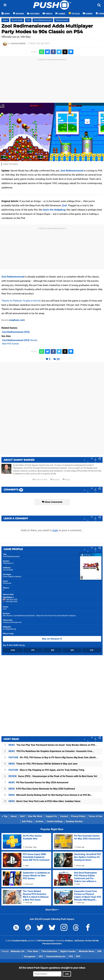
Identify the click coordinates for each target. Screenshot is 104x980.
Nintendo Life (18, 951)
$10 (92, 650)
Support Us (51, 816)
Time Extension (49, 951)
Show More (52, 910)
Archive (40, 821)
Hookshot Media (20, 941)
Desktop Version (74, 821)
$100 (13, 650)
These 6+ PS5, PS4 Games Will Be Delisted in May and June (43, 764)
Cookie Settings (55, 821)
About (14, 816)
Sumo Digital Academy (12, 576)
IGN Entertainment (46, 941)
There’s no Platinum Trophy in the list (21, 301)
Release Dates (62, 20)
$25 (72, 650)
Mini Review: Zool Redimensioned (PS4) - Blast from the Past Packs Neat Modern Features (39, 616)
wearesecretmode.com (12, 622)
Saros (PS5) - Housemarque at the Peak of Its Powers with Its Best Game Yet (53, 776)
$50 (52, 650)
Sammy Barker (18, 43)
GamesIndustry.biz (56, 956)
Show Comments (52, 502)
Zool (64, 205)
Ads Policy (27, 821)
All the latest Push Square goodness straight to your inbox (52, 968)
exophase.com (17, 320)
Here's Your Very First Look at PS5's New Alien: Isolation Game (45, 801)
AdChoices (79, 941)
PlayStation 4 (8, 563)
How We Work (35, 816)
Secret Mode (17, 20)
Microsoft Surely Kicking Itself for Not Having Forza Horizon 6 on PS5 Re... (51, 795)
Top (5, 816)
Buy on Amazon (52, 639)
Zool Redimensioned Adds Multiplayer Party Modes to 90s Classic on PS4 (47, 29)
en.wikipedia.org (9, 629)
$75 (33, 650)
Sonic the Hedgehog (54, 210)
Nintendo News (87, 951)
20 (58, 359)
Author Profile (40, 480)
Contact (64, 816)
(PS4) (16, 332)
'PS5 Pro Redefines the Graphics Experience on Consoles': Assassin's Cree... (51, 751)
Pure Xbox (33, 951)
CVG (71, 956)
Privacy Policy (78, 816)
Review (20, 340)
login (55, 530)
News (5, 20)
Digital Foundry (68, 951)
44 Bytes (69, 941)
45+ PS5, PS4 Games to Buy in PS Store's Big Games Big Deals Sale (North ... (53, 757)
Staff (22, 816)
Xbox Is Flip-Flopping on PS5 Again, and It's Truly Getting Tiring (46, 770)
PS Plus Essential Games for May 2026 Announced (38, 782)
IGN (99, 951)
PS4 (28, 20)
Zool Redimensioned (43, 20)
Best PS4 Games (11, 344)
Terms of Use (95, 816)
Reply (66, 480)
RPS (78, 956)
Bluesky (55, 480)
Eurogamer (30, 956)
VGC (41, 956)
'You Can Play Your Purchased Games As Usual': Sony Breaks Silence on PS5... (53, 745)
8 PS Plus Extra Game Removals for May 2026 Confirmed (42, 789)
